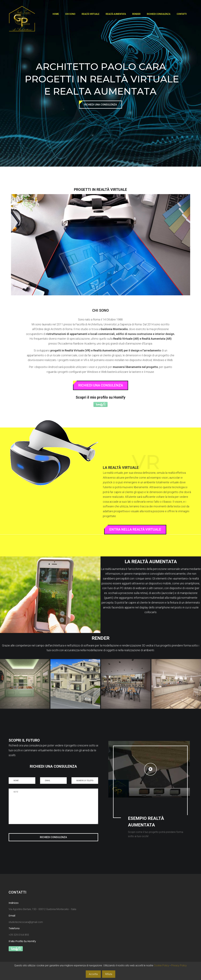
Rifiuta (109, 974)
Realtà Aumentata (116, 14)
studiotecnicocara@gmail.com (26, 922)
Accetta (93, 974)
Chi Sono (70, 14)
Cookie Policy (162, 965)
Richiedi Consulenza (159, 14)
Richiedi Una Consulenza (100, 105)
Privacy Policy (179, 965)
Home (56, 14)
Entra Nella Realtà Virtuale (135, 529)
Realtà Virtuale (91, 14)
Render (136, 14)
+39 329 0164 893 (19, 935)
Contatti (182, 14)
